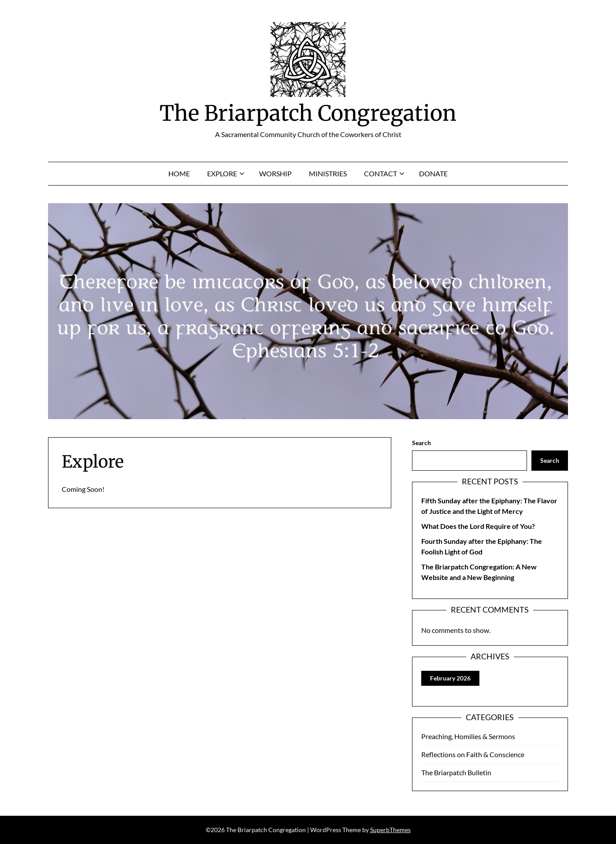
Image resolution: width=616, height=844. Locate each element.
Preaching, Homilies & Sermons (468, 736)
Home (179, 173)
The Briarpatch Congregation (308, 113)
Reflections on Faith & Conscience (473, 754)
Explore (222, 173)
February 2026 (450, 678)
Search (421, 443)
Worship (275, 173)
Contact (380, 173)
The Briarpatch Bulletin (456, 772)
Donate (433, 173)
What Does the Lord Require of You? (478, 526)
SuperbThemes (390, 830)
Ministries (328, 173)
